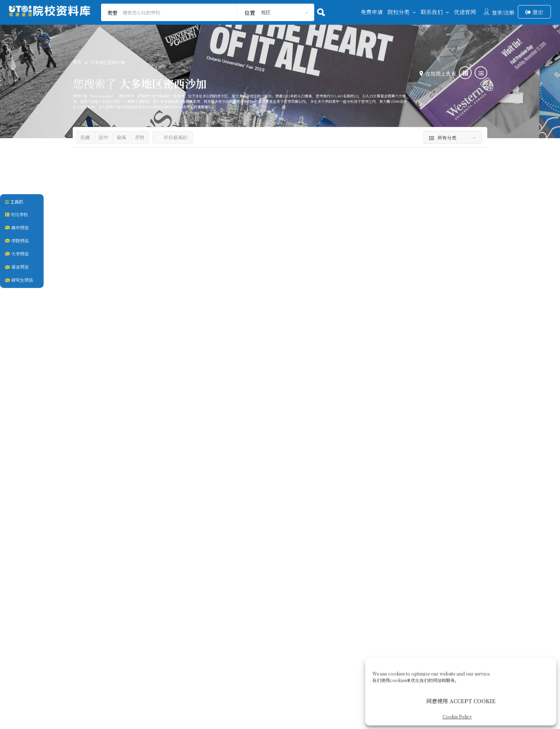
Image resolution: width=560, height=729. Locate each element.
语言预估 (17, 267)
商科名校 (315, 351)
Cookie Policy (457, 716)
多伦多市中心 (240, 325)
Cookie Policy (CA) (356, 638)
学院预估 (17, 241)
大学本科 (273, 290)
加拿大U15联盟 (238, 351)
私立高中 (443, 290)
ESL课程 (112, 358)
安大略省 (121, 343)
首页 (77, 62)
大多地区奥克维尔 (133, 332)
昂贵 (140, 137)
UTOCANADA (284, 685)
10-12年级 (374, 340)
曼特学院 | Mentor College (409, 265)
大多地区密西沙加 (173, 332)
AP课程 (88, 358)
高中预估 (17, 227)
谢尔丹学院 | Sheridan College (416, 484)
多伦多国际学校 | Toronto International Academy (265, 489)
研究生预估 (19, 280)
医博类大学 (243, 290)
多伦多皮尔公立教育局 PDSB (147, 300)
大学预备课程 (132, 571)
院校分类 (399, 12)
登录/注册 (503, 12)
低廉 (85, 137)
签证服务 (277, 638)
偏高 (121, 137)
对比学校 (17, 214)
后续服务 (310, 638)
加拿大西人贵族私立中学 (399, 290)
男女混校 (163, 571)
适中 (103, 137)
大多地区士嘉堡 (303, 325)
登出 (534, 12)
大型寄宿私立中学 (108, 510)
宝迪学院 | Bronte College (125, 484)
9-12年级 (402, 340)
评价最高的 (173, 137)
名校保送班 (98, 571)
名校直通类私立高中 (252, 520)
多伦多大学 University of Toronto (280, 265)
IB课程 (136, 358)
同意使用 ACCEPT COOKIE (461, 701)
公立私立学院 (386, 510)
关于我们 (244, 638)
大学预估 (17, 254)
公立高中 (98, 300)
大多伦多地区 (98, 332)
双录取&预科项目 (280, 351)
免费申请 (372, 12)
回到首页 (179, 638)
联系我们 (432, 12)
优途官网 (465, 12)
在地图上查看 (439, 73)
